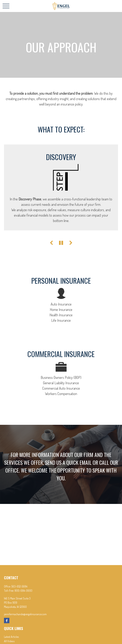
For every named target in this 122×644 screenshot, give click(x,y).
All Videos (9, 641)
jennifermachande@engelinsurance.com (25, 614)
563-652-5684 (19, 586)
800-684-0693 (23, 591)
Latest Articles (11, 637)
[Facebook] (7, 621)
